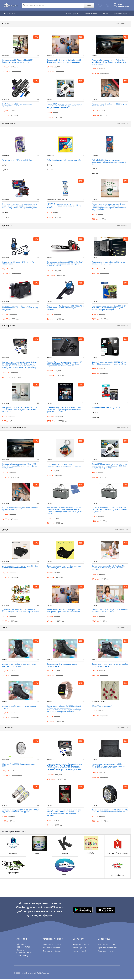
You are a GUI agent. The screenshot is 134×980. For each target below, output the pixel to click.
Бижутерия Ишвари (98, 702)
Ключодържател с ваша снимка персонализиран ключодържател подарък (64, 466)
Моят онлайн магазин (107, 946)
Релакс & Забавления (14, 428)
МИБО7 (5, 660)
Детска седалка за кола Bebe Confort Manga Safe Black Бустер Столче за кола (64, 568)
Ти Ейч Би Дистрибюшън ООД (57, 200)
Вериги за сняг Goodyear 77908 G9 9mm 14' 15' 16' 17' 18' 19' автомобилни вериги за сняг (110, 812)
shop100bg (6, 99)
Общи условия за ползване (53, 946)
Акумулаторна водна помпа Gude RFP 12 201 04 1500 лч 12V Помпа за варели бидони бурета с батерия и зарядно (109, 308)
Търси (89, 5)
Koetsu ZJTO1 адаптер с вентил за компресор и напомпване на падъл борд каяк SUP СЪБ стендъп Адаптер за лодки (65, 106)
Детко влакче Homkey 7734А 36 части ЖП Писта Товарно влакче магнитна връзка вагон (21, 612)
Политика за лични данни (53, 949)
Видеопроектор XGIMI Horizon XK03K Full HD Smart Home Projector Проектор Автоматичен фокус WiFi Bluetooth (65, 410)
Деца (5, 530)
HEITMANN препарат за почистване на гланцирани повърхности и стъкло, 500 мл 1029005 (64, 206)
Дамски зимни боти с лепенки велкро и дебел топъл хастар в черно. (110, 666)
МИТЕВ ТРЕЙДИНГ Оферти (118, 854)
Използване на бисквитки (53, 952)
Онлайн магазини (90, 14)
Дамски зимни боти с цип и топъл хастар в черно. (19, 708)
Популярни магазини (14, 833)
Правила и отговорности (108, 949)
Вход (120, 4)
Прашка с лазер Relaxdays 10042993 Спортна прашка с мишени (109, 105)
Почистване (9, 124)
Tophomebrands (117, 876)
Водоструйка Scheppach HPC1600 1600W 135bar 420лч (18, 263)
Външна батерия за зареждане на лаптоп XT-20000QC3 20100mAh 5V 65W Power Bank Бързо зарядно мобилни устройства (65, 365)
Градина (7, 226)
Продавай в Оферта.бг (122, 14)
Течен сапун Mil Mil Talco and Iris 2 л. (17, 160)
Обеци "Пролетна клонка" (102, 707)
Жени (5, 628)
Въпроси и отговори (81, 946)
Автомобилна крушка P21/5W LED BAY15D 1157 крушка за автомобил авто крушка (21, 812)
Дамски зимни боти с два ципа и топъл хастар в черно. (62, 666)
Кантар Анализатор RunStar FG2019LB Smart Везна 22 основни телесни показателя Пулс (109, 364)
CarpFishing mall (13, 874)
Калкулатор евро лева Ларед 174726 (106, 408)
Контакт (105, 14)
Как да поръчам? (80, 949)
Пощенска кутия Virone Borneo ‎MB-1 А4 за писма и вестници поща (108, 263)
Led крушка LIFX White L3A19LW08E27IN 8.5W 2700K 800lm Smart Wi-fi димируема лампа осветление (20, 410)
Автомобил (8, 729)
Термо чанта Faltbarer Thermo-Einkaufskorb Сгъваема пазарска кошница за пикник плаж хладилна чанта (109, 511)
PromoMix (6, 56)
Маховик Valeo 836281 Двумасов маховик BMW (18, 766)
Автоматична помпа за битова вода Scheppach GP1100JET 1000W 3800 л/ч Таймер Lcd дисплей (20, 308)
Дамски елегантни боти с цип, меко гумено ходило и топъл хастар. (19, 666)
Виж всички (122, 24)
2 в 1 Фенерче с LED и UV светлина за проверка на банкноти (17, 105)
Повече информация (106, 952)
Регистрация (123, 6)
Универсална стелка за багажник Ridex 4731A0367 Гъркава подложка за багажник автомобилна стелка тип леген (108, 767)
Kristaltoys (6, 156)
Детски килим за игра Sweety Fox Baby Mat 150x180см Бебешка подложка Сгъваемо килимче (108, 569)
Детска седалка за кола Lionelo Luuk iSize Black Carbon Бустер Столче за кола (21, 568)
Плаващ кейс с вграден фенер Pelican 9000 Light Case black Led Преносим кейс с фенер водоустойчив (109, 62)
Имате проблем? (79, 952)
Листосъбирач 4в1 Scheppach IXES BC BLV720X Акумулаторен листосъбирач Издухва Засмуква (65, 308)
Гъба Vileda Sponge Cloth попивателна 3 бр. (64, 160)
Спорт (6, 24)
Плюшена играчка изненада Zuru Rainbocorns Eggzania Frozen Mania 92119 (110, 612)
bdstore (49, 460)
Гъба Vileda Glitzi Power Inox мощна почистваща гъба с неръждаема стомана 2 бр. (109, 162)
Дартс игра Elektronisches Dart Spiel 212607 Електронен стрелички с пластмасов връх (64, 61)
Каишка (65, 854)
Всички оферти (72, 14)
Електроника (9, 326)
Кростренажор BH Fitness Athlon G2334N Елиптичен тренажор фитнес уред (18, 61)
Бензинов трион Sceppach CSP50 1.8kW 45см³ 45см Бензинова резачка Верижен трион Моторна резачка (65, 264)
